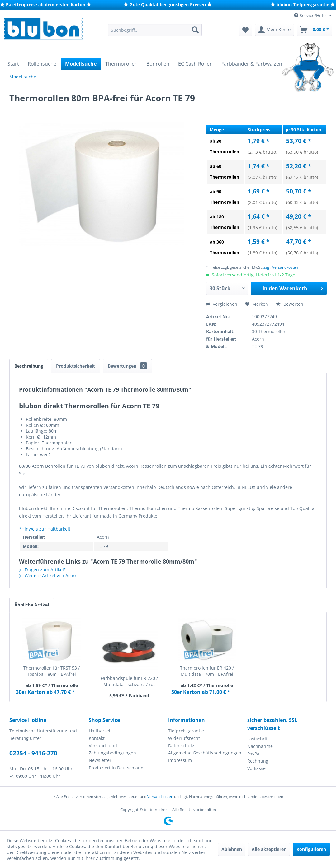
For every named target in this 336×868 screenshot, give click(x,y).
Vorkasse (256, 768)
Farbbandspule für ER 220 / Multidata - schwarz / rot (129, 681)
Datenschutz (181, 746)
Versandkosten (160, 797)
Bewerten (290, 304)
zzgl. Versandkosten (281, 267)
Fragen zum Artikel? (42, 570)
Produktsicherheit (76, 366)
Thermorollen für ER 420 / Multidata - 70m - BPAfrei (207, 671)
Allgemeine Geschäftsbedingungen (205, 753)
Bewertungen (127, 366)
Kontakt (97, 738)
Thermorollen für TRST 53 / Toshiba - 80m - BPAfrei (52, 671)
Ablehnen (232, 849)
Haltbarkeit (100, 731)
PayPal (254, 754)
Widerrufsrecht (184, 738)
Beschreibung (29, 366)
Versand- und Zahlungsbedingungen (112, 749)
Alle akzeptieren (269, 849)
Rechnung (258, 761)
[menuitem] (155, 30)
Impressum (180, 760)
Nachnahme (260, 746)
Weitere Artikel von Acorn (48, 576)
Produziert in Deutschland (116, 768)
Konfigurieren (311, 849)
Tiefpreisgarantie (186, 731)
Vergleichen (222, 304)
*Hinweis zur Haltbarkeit (45, 529)
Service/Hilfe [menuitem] (310, 15)
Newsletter (100, 760)
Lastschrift (258, 739)
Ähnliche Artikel (32, 605)
